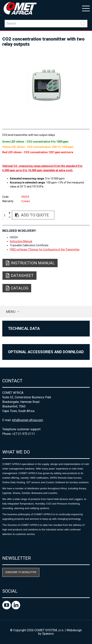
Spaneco (48, 634)
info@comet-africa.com (27, 420)
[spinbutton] (6, 215)
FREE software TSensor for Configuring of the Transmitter (45, 249)
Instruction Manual (21, 241)
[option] (46, 86)
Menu (11, 312)
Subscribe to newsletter (21, 572)
